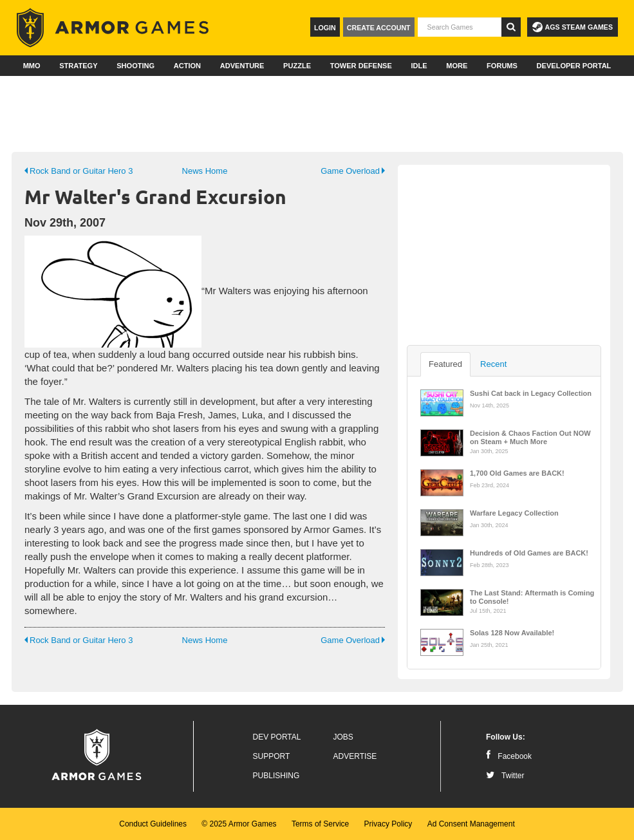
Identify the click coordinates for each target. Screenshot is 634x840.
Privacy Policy (388, 824)
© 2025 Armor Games (239, 824)
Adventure (242, 66)
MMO (32, 66)
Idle (419, 66)
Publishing (276, 776)
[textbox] (460, 27)
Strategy (78, 66)
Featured (445, 364)
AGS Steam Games (573, 27)
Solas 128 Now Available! (512, 633)
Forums (502, 66)
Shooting (135, 66)
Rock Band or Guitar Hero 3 (79, 171)
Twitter (505, 776)
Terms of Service (320, 824)
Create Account (379, 28)
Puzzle (297, 66)
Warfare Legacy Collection (514, 513)
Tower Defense (361, 66)
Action (187, 66)
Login (325, 28)
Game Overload (353, 171)
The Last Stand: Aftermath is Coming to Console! (532, 596)
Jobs (343, 737)
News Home (205, 171)
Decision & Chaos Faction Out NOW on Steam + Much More (530, 436)
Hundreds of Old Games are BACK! (529, 553)
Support (272, 756)
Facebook (509, 756)
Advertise (355, 756)
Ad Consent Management (471, 824)
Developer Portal (574, 66)
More (457, 66)
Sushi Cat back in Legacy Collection (531, 393)
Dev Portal (277, 737)
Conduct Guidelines (153, 824)
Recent (493, 364)
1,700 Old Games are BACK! (517, 473)
